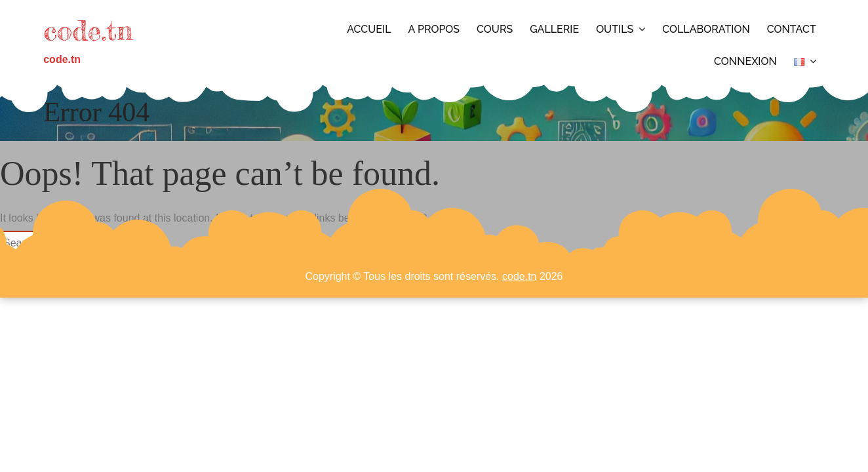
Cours (495, 29)
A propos (434, 29)
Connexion (745, 61)
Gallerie (554, 29)
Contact (792, 29)
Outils (615, 29)
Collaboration (706, 29)
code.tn (88, 30)
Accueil (369, 29)
